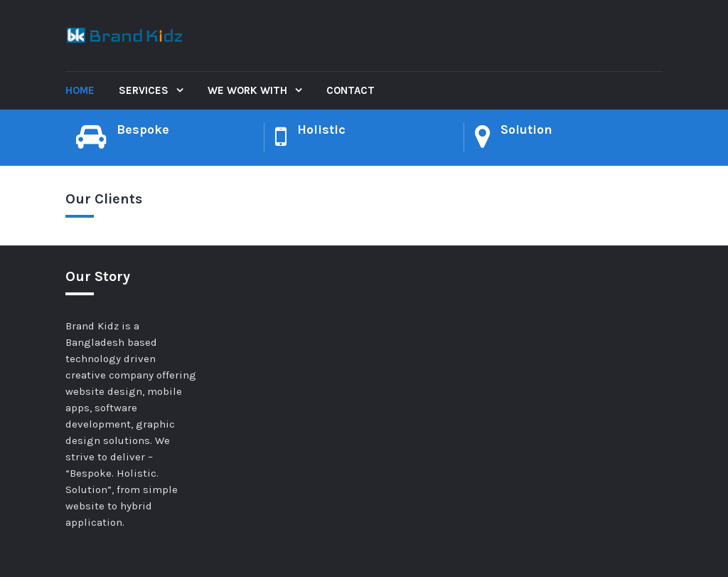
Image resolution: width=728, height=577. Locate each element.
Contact (350, 90)
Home (80, 90)
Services (145, 90)
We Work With (249, 90)
